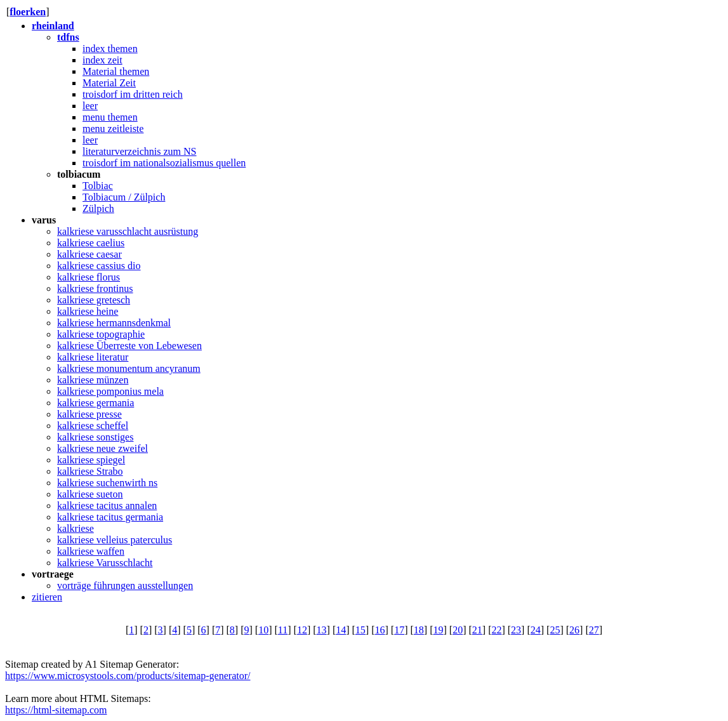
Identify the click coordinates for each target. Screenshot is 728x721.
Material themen (116, 71)
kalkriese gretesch (94, 300)
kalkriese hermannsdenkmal (114, 323)
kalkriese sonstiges (95, 437)
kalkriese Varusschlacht (105, 563)
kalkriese (76, 528)
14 (341, 630)
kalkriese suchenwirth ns (107, 483)
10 (263, 630)
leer (90, 106)
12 (302, 630)
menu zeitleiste (113, 129)
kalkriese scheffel (93, 426)
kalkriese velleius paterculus (115, 540)
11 (283, 630)
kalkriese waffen (91, 551)
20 (458, 630)
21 (477, 630)
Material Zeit (109, 83)
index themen (110, 49)
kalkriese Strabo (90, 471)
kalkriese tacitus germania (110, 517)
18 (419, 630)
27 (594, 630)
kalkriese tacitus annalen (107, 506)
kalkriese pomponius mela (110, 391)
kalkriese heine (88, 311)
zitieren (47, 597)
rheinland (53, 26)
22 (496, 630)
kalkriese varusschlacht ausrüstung (128, 231)
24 (536, 630)
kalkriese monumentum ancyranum (129, 368)
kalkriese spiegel (91, 460)
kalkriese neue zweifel (103, 448)
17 (399, 630)
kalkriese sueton (90, 494)
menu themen (110, 117)
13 (322, 630)
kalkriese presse (89, 414)
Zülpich (98, 208)
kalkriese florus (89, 277)
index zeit (103, 60)
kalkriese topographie (101, 334)
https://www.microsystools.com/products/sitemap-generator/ (128, 676)
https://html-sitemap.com (56, 710)
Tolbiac (98, 186)
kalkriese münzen (93, 380)
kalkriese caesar (89, 254)
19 (438, 630)
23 (516, 630)
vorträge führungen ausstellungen (125, 585)
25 (555, 630)
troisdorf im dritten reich (133, 94)
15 (361, 630)
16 (380, 630)
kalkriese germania (96, 403)
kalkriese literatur (93, 357)
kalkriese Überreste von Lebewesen (129, 346)
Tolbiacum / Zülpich (124, 197)
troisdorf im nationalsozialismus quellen (164, 163)
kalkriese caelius (91, 243)
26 (574, 630)
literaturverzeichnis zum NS (140, 151)
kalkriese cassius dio (99, 266)
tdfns (68, 37)
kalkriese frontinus (95, 288)
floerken (28, 12)
